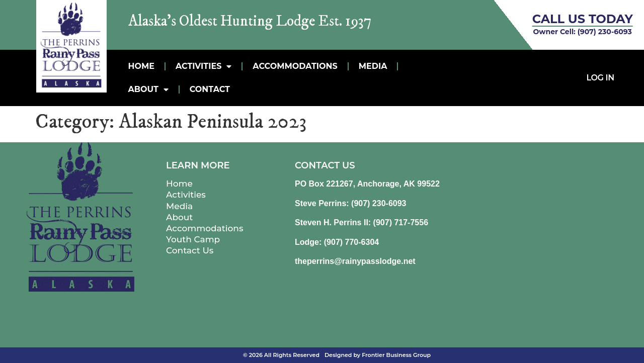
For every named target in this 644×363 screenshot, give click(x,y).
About (148, 89)
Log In (600, 78)
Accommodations (295, 66)
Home (141, 66)
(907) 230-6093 (605, 32)
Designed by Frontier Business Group (378, 355)
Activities (204, 66)
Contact (210, 89)
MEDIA (373, 66)
